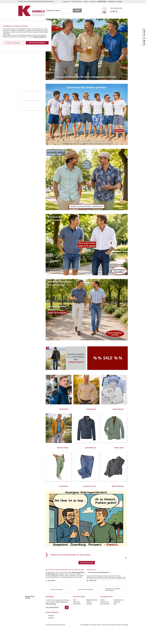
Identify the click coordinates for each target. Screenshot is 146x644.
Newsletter (50, 612)
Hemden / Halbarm (26, 63)
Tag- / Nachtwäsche (27, 74)
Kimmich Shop (79, 612)
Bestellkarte (112, 2)
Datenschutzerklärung (40, 37)
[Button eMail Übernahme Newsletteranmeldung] (67, 623)
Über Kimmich (77, 2)
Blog (115, 619)
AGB (74, 615)
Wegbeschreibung (92, 615)
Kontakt (93, 2)
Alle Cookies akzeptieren (37, 43)
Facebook (51, 631)
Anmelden (66, 2)
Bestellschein (104, 617)
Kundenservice (106, 612)
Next (126, 566)
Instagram (51, 633)
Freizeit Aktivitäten (26, 70)
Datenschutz (77, 619)
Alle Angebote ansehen (87, 578)
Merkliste (119, 2)
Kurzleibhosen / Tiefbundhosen (30, 53)
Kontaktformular (119, 615)
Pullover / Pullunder (26, 81)
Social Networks (52, 628)
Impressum (76, 617)
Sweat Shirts (24, 77)
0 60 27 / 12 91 (33, 96)
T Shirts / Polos (25, 67)
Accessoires (24, 84)
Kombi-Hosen (25, 56)
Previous (47, 566)
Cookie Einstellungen (14, 43)
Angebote (89, 619)
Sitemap (89, 617)
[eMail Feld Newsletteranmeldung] (55, 623)
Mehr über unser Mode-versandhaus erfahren (33, 106)
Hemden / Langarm (26, 60)
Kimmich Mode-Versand (30, 613)
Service (86, 2)
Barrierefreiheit (105, 619)
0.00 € (119, 10)
